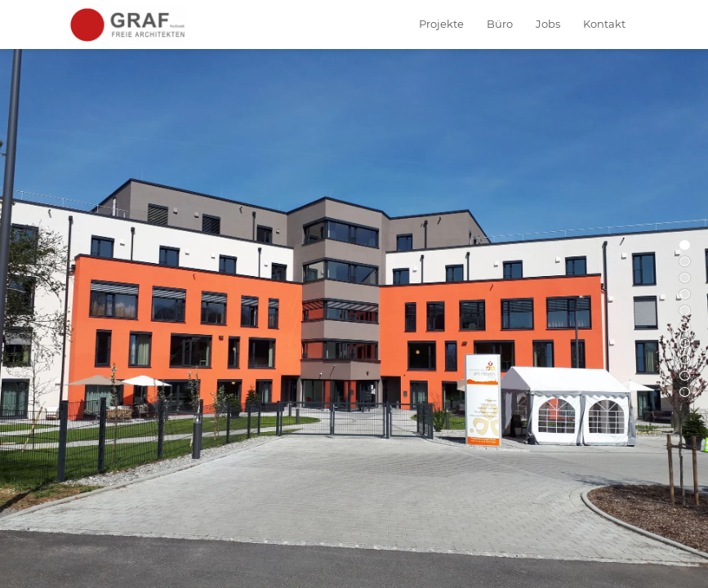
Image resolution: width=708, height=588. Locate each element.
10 (685, 392)
